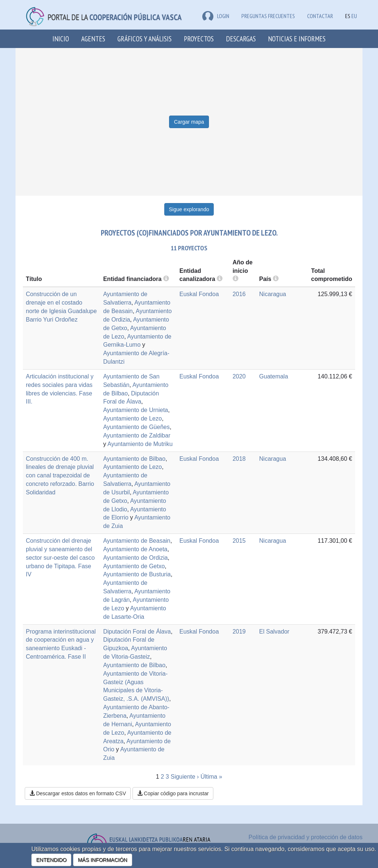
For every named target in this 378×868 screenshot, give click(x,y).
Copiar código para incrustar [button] (173, 793)
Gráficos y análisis (145, 39)
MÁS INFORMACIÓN (103, 860)
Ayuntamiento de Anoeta (135, 549)
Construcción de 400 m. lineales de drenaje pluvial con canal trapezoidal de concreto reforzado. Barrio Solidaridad (60, 476)
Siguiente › (185, 777)
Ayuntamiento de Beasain (137, 541)
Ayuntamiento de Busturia (137, 574)
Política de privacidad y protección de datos (305, 837)
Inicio (61, 39)
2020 (239, 376)
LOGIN (216, 16)
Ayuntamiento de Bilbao (134, 459)
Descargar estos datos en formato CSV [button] (78, 793)
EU (354, 16)
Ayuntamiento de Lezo (132, 418)
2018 (239, 459)
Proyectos (199, 39)
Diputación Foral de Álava (137, 632)
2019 (239, 632)
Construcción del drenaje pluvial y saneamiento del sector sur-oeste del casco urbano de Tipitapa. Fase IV (60, 557)
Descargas (241, 39)
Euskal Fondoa (199, 294)
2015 (239, 541)
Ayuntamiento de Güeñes (136, 427)
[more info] (236, 279)
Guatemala (274, 376)
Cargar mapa (189, 122)
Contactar (320, 16)
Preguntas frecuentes (268, 16)
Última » (211, 777)
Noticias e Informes (297, 39)
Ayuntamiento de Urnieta (135, 410)
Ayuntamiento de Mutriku (140, 444)
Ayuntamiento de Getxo (134, 566)
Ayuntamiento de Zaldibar (137, 435)
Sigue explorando (189, 209)
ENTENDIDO (51, 860)
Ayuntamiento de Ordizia (135, 558)
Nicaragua (273, 294)
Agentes (93, 39)
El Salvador (274, 632)
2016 (239, 294)
